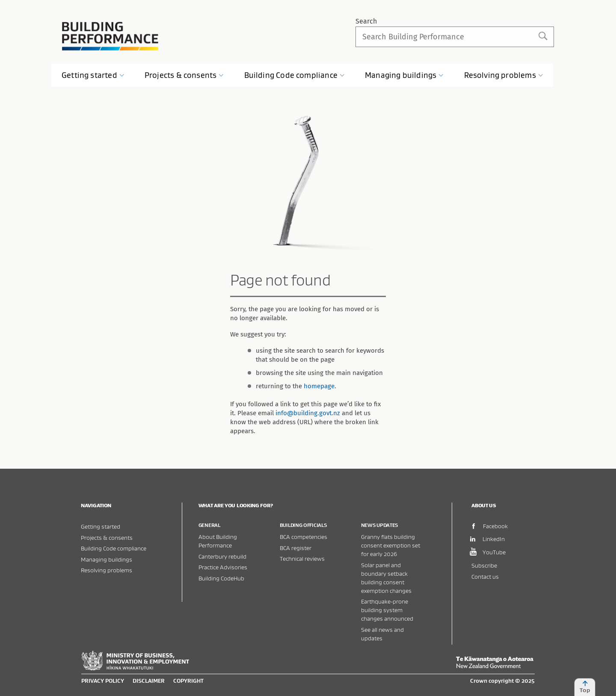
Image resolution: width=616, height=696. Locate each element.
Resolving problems (107, 570)
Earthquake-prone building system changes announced (387, 610)
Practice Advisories (223, 567)
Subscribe (484, 565)
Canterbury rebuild (222, 556)
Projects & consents (107, 537)
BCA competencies (304, 537)
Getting (93, 75)
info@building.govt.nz (308, 413)
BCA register (296, 548)
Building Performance (110, 36)
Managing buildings (107, 559)
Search (366, 21)
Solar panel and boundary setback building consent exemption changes (386, 578)
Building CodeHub (221, 578)
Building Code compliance (114, 548)
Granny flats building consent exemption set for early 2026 (391, 545)
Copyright (188, 681)
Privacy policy (103, 681)
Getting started (101, 526)
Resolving (504, 75)
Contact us (485, 576)
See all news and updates (382, 634)
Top (585, 687)
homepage (319, 386)
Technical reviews (302, 558)
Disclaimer (149, 681)
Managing (404, 75)
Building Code (295, 75)
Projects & (184, 75)
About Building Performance (218, 541)
